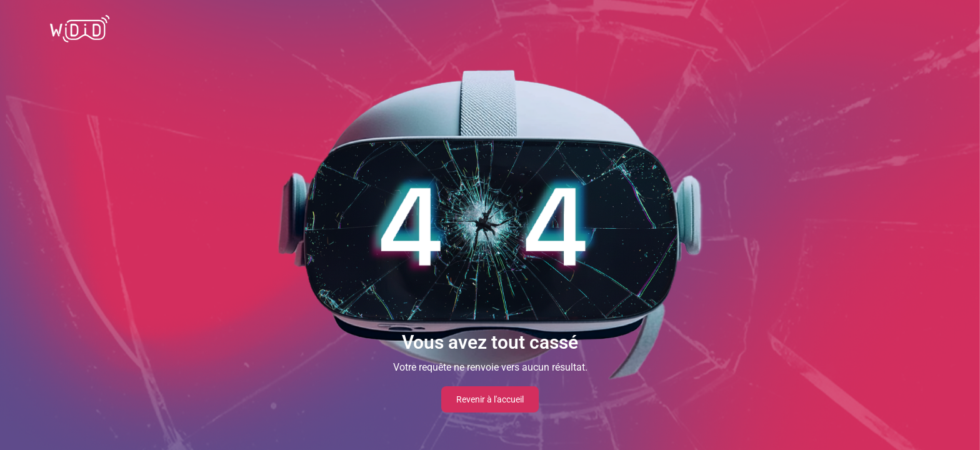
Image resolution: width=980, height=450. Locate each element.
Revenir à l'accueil (490, 399)
